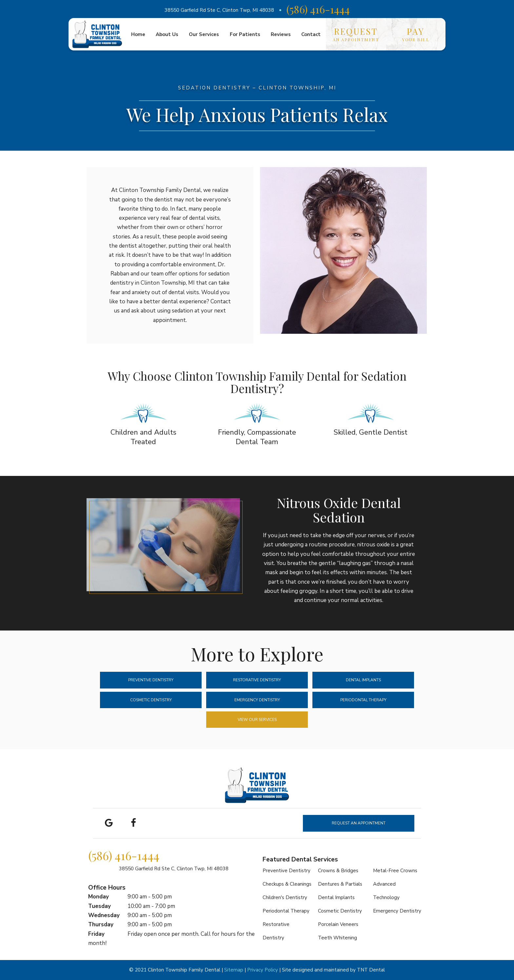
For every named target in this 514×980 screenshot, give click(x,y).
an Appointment (356, 34)
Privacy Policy (263, 970)
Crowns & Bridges (338, 871)
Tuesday (99, 906)
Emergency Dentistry (257, 700)
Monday (99, 897)
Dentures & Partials (340, 884)
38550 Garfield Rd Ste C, (174, 869)
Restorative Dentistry (257, 680)
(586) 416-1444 (318, 9)
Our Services (204, 34)
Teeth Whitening (337, 938)
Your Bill (416, 34)
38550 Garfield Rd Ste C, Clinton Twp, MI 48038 (219, 10)
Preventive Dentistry (151, 680)
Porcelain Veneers (338, 924)
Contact (311, 34)
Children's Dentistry (285, 897)
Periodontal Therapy (363, 700)
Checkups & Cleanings (287, 884)
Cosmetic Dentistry (151, 700)
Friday (96, 934)
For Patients (245, 34)
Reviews (281, 34)
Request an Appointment (359, 823)
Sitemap (234, 970)
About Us (167, 34)
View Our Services (257, 720)
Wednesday (104, 915)
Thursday (101, 924)
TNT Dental (371, 970)
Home (138, 34)
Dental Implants (363, 680)
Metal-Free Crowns (395, 871)
